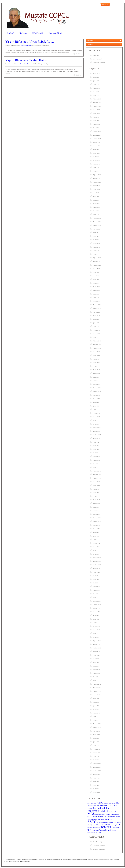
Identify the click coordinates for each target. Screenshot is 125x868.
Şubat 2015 (96, 536)
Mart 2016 (96, 489)
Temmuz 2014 (97, 561)
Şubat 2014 (96, 579)
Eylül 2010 (96, 720)
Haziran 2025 (97, 106)
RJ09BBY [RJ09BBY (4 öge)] (101, 817)
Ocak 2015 (96, 540)
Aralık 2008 (96, 792)
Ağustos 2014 (97, 558)
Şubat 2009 (96, 785)
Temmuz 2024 (97, 135)
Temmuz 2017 (97, 431)
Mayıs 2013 (96, 608)
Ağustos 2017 (97, 428)
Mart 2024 (96, 150)
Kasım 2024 (96, 124)
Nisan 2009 (96, 778)
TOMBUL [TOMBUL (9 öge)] (106, 827)
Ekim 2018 (96, 377)
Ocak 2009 (96, 789)
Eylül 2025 (96, 95)
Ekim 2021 (96, 251)
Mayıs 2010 (96, 731)
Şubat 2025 (96, 121)
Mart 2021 (96, 276)
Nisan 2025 (96, 113)
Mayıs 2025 (96, 110)
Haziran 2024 (97, 139)
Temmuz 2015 (97, 518)
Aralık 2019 (96, 330)
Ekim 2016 (96, 464)
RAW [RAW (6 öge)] (95, 817)
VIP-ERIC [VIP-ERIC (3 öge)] (96, 830)
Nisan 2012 (96, 655)
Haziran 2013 (97, 605)
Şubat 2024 (96, 153)
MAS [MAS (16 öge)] (91, 814)
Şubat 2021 (96, 280)
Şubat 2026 (96, 81)
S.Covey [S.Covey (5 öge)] (108, 817)
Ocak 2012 (96, 666)
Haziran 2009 (97, 771)
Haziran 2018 (97, 391)
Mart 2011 (96, 702)
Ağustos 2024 (97, 131)
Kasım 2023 (96, 164)
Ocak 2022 (96, 240)
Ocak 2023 (96, 200)
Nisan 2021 (96, 272)
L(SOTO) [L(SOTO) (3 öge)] (114, 811)
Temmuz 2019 (97, 345)
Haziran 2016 (97, 478)
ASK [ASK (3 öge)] (104, 803)
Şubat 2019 (96, 363)
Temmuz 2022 (97, 222)
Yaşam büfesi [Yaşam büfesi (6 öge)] (105, 830)
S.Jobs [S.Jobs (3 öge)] (114, 817)
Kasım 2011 (96, 673)
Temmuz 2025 (97, 103)
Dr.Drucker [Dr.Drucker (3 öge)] (103, 806)
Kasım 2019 (96, 334)
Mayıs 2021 (96, 269)
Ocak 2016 (96, 496)
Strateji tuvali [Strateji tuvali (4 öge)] (92, 825)
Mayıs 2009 (96, 774)
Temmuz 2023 (97, 178)
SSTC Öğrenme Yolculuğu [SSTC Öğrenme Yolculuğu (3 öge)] (104, 823)
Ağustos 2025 (97, 99)
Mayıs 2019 (96, 352)
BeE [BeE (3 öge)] (107, 803)
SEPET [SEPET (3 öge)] (118, 817)
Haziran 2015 (97, 522)
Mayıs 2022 (96, 229)
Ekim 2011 (96, 677)
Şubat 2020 (96, 323)
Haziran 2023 (97, 182)
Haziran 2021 (97, 265)
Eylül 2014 (96, 554)
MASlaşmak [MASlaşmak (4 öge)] (99, 814)
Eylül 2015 (96, 511)
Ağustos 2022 (97, 218)
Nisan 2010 (96, 735)
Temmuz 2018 (97, 388)
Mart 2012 (96, 659)
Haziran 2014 (97, 565)
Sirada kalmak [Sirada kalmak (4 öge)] (92, 819)
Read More (79, 54)
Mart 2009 (96, 782)
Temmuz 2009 (97, 767)
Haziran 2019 (97, 348)
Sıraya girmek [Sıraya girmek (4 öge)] (115, 825)
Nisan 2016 (96, 485)
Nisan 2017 (96, 442)
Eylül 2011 (96, 680)
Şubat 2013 (96, 619)
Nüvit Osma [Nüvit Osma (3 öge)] (111, 814)
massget (90, 41)
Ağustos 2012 (97, 641)
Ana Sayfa (11, 33)
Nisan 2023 (96, 189)
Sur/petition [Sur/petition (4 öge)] (101, 825)
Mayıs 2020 (96, 312)
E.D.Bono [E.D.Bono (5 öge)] (110, 805)
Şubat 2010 (96, 742)
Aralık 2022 (96, 204)
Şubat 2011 (96, 706)
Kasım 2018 (96, 373)
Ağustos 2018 (97, 384)
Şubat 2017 (96, 449)
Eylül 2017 (96, 424)
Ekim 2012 (96, 633)
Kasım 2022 (96, 207)
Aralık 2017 (96, 413)
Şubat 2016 (96, 493)
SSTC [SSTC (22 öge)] (92, 822)
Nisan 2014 (96, 572)
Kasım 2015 (96, 503)
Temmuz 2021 (97, 261)
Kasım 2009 (96, 753)
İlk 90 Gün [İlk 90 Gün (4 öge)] (97, 833)
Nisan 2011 (96, 699)
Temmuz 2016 (97, 475)
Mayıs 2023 (96, 186)
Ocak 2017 (96, 453)
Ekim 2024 (96, 128)
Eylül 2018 (96, 381)
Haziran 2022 (97, 225)
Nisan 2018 (96, 399)
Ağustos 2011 (97, 684)
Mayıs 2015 (96, 525)
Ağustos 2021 (97, 258)
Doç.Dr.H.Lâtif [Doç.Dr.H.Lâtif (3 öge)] (95, 806)
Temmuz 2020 (97, 305)
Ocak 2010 (96, 745)
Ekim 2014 (96, 550)
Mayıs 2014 (96, 568)
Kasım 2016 (96, 460)
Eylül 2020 (96, 298)
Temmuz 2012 (97, 644)
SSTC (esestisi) (38, 33)
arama (104, 4)
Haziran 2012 (97, 648)
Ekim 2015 (96, 507)
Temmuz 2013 (97, 601)
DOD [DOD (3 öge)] (89, 806)
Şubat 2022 (96, 236)
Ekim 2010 (96, 717)
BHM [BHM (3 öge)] (110, 803)
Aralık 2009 (96, 749)
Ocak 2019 (96, 366)
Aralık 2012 (96, 626)
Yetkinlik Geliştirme (26, 45)
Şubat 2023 (96, 196)
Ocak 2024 (96, 157)
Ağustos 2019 (97, 341)
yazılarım (90, 44)
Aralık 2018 (96, 370)
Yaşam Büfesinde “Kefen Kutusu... (28, 60)
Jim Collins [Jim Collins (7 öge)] (98, 808)
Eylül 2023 (96, 171)
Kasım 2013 (96, 590)
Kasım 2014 (96, 547)
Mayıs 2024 (96, 142)
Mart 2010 (96, 738)
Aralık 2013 (96, 587)
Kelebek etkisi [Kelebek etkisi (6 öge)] (104, 811)
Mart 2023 (96, 193)
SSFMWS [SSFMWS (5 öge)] (109, 819)
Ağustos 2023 (97, 175)
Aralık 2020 (96, 287)
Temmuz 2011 (97, 688)
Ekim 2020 (96, 294)
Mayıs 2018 (96, 395)
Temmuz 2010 (97, 724)
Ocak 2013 (96, 623)
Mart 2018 (96, 402)
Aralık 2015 (96, 500)
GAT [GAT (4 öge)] (116, 806)
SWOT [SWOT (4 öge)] (108, 825)
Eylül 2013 (96, 597)
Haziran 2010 (97, 727)
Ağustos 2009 (97, 764)
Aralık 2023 (96, 160)
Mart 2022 (96, 233)
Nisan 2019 (96, 355)
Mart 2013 (96, 615)
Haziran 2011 (97, 691)
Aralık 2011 (96, 670)
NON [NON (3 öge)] (106, 814)
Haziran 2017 (97, 435)
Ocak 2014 (96, 583)
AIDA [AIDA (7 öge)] (100, 803)
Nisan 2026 (96, 74)
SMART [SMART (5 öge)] (101, 819)
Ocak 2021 (96, 283)
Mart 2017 (96, 446)
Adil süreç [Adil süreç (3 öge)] (94, 803)
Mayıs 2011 (96, 695)
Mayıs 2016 (96, 482)
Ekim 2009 (96, 756)
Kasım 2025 (96, 88)
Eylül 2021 (96, 254)
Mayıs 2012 (96, 652)
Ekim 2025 (96, 92)
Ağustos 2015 (97, 514)
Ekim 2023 (96, 168)
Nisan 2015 (96, 529)
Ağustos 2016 (97, 471)
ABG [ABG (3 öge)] (89, 803)
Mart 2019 (96, 359)
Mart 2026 (96, 77)
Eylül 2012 (96, 637)
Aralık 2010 (96, 709)
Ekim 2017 (96, 420)
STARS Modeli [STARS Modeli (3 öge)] (116, 823)
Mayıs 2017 (96, 438)
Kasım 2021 (96, 247)
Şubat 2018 (96, 406)
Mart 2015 (96, 532)
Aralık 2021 (96, 243)
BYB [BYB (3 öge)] (114, 803)
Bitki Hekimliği (98, 842)
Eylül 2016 (96, 467)
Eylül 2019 (96, 337)
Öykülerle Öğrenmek (99, 845)
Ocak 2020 (96, 326)
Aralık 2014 (96, 543)
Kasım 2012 (96, 630)
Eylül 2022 (96, 215)
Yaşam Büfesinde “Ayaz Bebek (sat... (30, 42)
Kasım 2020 (96, 290)
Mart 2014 (96, 576)
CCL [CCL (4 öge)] (117, 803)
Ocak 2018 (96, 410)
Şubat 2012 (96, 662)
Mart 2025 (96, 117)
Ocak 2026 (96, 84)
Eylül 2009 (96, 760)
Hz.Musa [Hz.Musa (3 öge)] (90, 808)
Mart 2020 (96, 319)
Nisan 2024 (96, 146)
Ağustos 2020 (97, 301)
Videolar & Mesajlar (56, 33)
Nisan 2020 (96, 316)
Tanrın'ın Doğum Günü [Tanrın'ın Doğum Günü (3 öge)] (94, 828)
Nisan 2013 (96, 612)
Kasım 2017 (96, 417)
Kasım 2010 (96, 713)
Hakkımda (23, 33)
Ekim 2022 (96, 211)
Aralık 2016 (96, 457)
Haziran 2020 (97, 308)
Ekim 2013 (96, 594)
